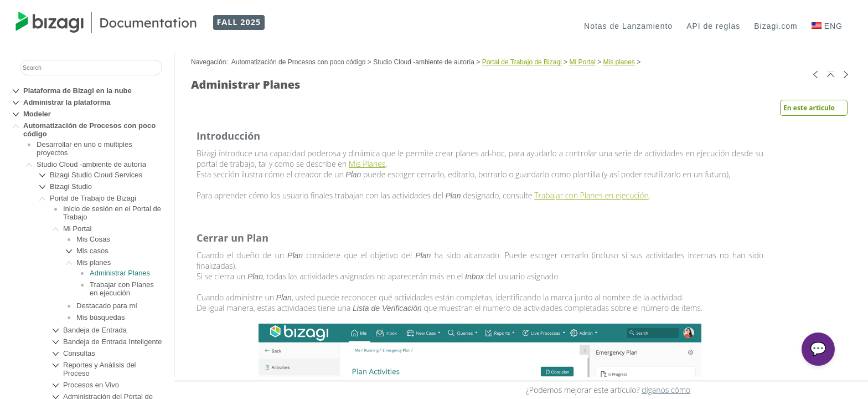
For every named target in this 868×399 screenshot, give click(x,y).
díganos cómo (666, 390)
